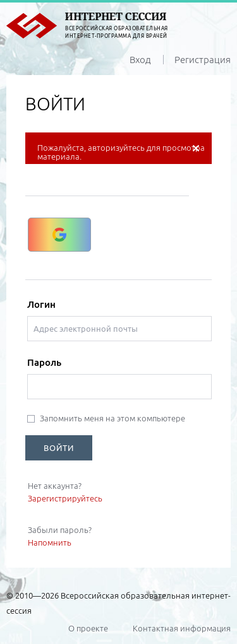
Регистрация (203, 60)
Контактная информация (182, 628)
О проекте (88, 628)
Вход (140, 60)
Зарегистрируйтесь (65, 498)
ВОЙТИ (59, 448)
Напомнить (50, 542)
